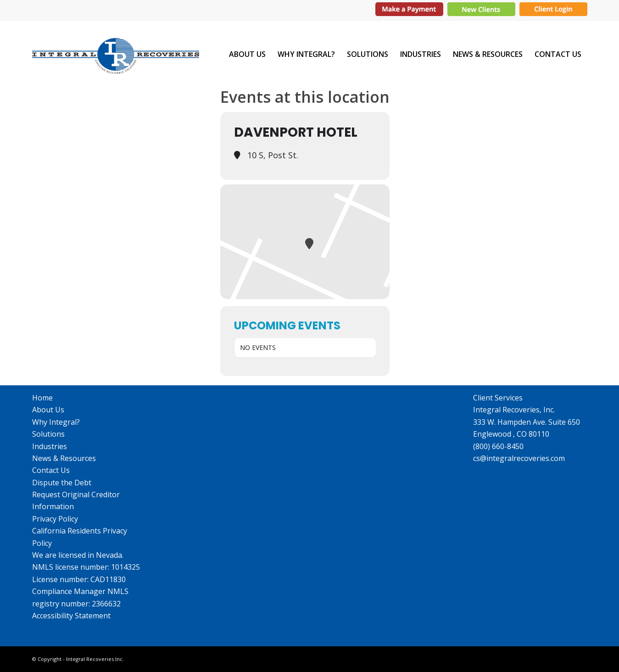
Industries (50, 446)
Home (42, 398)
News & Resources (64, 458)
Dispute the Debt (62, 483)
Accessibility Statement (71, 616)
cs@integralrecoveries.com (519, 458)
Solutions (48, 434)
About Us (48, 410)
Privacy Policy (55, 519)
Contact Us (51, 470)
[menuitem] (247, 54)
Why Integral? (56, 422)
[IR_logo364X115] (116, 54)
